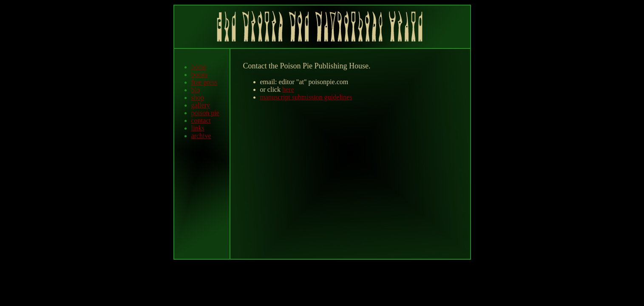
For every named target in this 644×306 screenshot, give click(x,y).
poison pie (205, 113)
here (288, 89)
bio (196, 90)
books (199, 75)
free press (204, 82)
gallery (201, 105)
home (199, 67)
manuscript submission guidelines (306, 97)
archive (201, 136)
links (198, 128)
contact (201, 120)
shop (198, 98)
